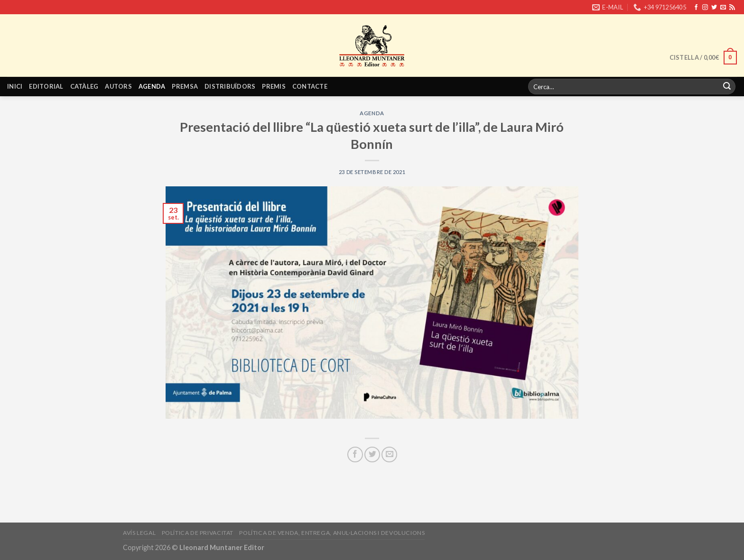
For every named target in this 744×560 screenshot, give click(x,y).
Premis (274, 86)
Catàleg (84, 86)
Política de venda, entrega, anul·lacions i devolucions (332, 533)
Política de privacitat (198, 533)
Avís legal (139, 533)
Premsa (185, 86)
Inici (15, 86)
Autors (118, 86)
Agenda (152, 86)
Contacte (310, 86)
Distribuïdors (230, 86)
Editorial (46, 86)
